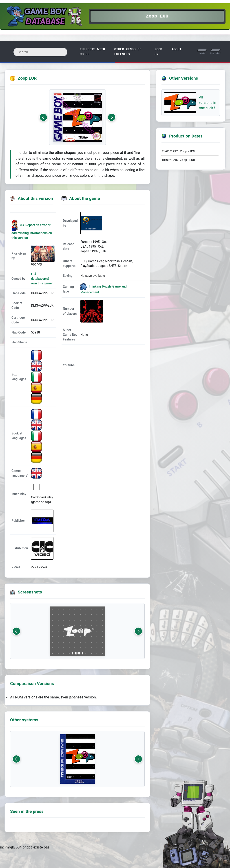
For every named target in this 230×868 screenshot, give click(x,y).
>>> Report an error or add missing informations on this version (32, 231)
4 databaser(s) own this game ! (42, 279)
